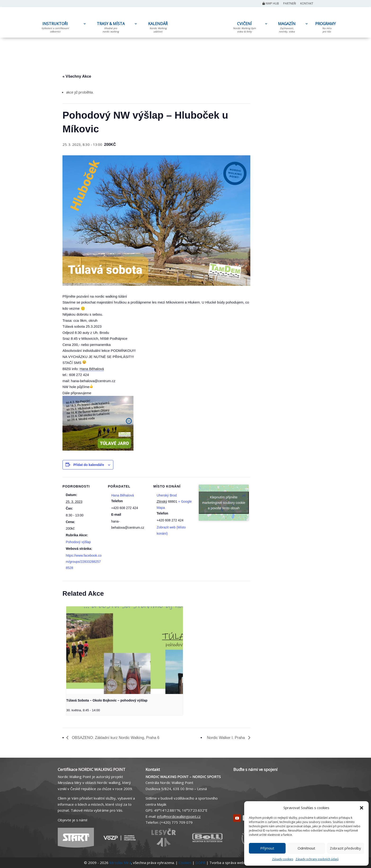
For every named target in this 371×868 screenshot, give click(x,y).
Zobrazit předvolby (345, 848)
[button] (362, 808)
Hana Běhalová (92, 369)
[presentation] (125, 650)
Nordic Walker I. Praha (227, 738)
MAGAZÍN (287, 28)
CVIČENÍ (244, 28)
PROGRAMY (327, 28)
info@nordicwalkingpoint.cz (179, 816)
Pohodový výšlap (78, 542)
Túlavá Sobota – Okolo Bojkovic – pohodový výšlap (107, 700)
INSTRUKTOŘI (55, 28)
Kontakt (307, 4)
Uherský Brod (167, 495)
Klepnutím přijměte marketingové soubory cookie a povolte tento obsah (224, 503)
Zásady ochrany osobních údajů (317, 859)
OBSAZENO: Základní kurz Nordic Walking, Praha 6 (115, 738)
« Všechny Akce (77, 76)
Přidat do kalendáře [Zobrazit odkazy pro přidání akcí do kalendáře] (89, 465)
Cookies (185, 863)
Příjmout (267, 848)
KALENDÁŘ (158, 28)
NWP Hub (271, 4)
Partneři (290, 4)
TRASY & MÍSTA (111, 28)
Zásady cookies (283, 859)
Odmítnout (306, 848)
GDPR (200, 863)
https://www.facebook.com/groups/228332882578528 (84, 562)
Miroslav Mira (120, 863)
